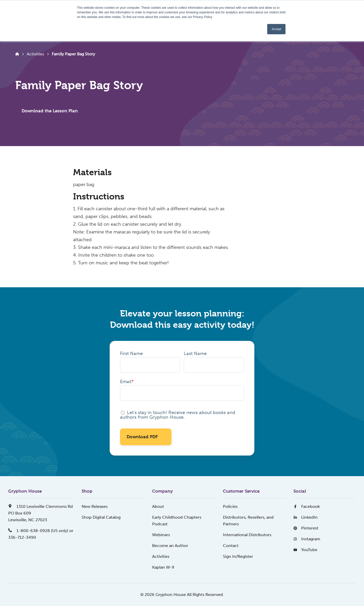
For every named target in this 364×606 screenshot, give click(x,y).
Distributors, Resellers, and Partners (248, 521)
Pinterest (306, 528)
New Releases (95, 506)
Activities (35, 54)
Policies (230, 506)
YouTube (305, 550)
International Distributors (247, 535)
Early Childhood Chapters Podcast (177, 521)
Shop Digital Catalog (101, 517)
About (158, 506)
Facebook (307, 506)
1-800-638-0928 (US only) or (41, 531)
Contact (231, 546)
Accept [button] (276, 29)
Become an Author (170, 546)
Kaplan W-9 (163, 567)
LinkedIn (306, 517)
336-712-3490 (22, 537)
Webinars (161, 535)
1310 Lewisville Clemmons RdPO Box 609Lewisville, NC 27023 (41, 513)
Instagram (307, 539)
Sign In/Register (238, 556)
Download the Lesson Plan (50, 111)
